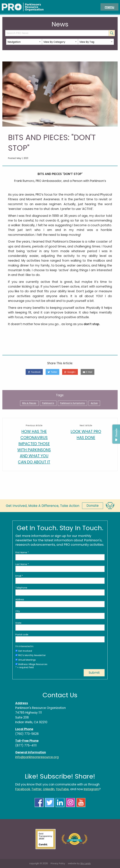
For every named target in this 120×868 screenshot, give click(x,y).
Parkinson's (48, 403)
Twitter (37, 789)
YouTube (62, 789)
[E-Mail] (87, 372)
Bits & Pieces (29, 403)
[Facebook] (34, 372)
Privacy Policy (58, 864)
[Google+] (70, 372)
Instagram (91, 789)
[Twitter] (53, 372)
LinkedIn (49, 789)
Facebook (23, 789)
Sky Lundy (86, 864)
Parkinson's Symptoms (72, 403)
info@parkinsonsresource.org (37, 757)
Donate (93, 506)
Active (94, 403)
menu (109, 7)
